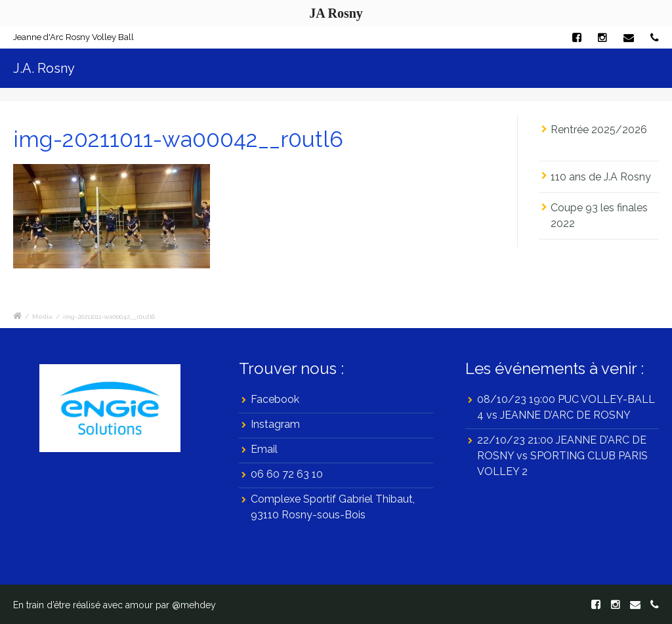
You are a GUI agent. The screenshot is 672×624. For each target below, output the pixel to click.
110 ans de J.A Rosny (601, 177)
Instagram (275, 424)
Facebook (275, 399)
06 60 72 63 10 (287, 474)
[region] (110, 408)
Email (264, 449)
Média (42, 317)
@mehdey (194, 605)
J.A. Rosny (44, 68)
